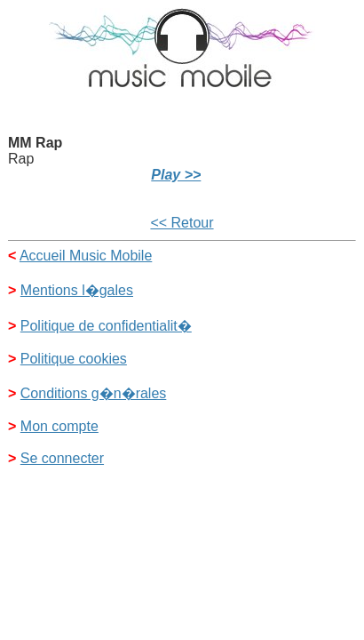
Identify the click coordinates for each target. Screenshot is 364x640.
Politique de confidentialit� (106, 326)
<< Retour (182, 223)
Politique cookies (74, 359)
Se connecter (62, 458)
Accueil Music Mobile (86, 256)
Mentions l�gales (77, 290)
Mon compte (59, 426)
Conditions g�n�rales (94, 393)
